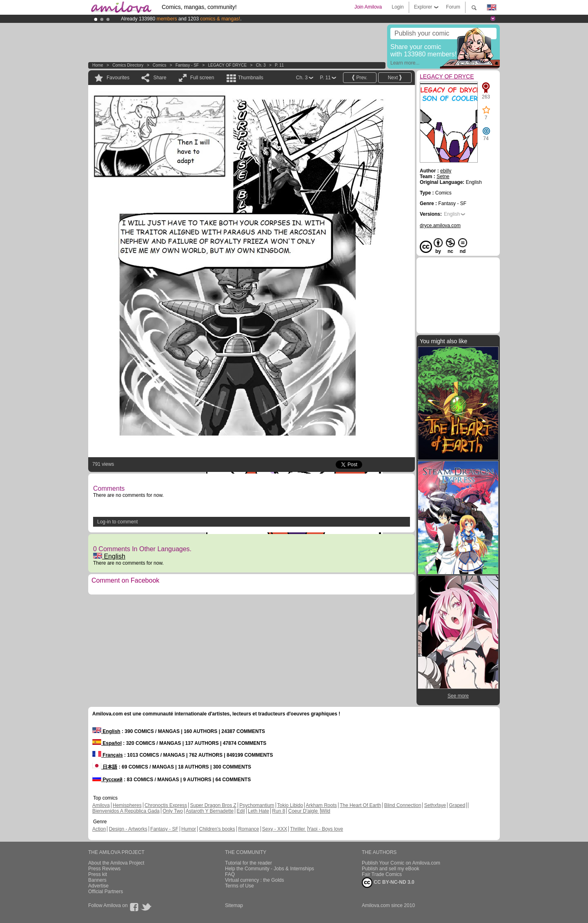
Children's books (217, 829)
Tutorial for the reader (248, 863)
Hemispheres (127, 805)
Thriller (298, 829)
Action (99, 829)
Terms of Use (239, 886)
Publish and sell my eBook (391, 869)
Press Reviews (104, 869)
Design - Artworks (128, 829)
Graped (457, 805)
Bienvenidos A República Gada (126, 811)
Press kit (98, 874)
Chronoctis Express (166, 805)
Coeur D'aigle (304, 811)
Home (98, 65)
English (109, 556)
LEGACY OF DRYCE (227, 65)
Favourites (118, 78)
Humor (189, 829)
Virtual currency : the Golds (255, 880)
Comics (159, 65)
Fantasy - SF (187, 65)
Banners (97, 880)
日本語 (105, 767)
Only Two (173, 811)
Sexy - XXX (275, 829)
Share (160, 78)
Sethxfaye (435, 805)
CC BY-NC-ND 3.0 (388, 883)
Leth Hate (258, 811)
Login (398, 7)
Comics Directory (128, 65)
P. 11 (279, 65)
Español (107, 743)
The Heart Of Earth (360, 805)
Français (108, 755)
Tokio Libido (290, 805)
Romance (248, 829)
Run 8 (278, 811)
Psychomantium (257, 805)
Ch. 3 (261, 65)
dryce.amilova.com (440, 226)
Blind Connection (403, 805)
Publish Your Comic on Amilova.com (401, 863)
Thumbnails (251, 78)
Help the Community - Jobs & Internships (269, 869)
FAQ (230, 874)
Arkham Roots (321, 805)
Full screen (202, 78)
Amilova (101, 805)
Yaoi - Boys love (325, 829)
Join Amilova (368, 7)
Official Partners (106, 892)
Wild (325, 811)
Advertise (98, 886)
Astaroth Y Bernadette (210, 811)
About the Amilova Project (116, 863)
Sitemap (234, 905)
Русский (107, 780)
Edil (241, 811)
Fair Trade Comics (382, 874)
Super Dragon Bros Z (213, 805)
